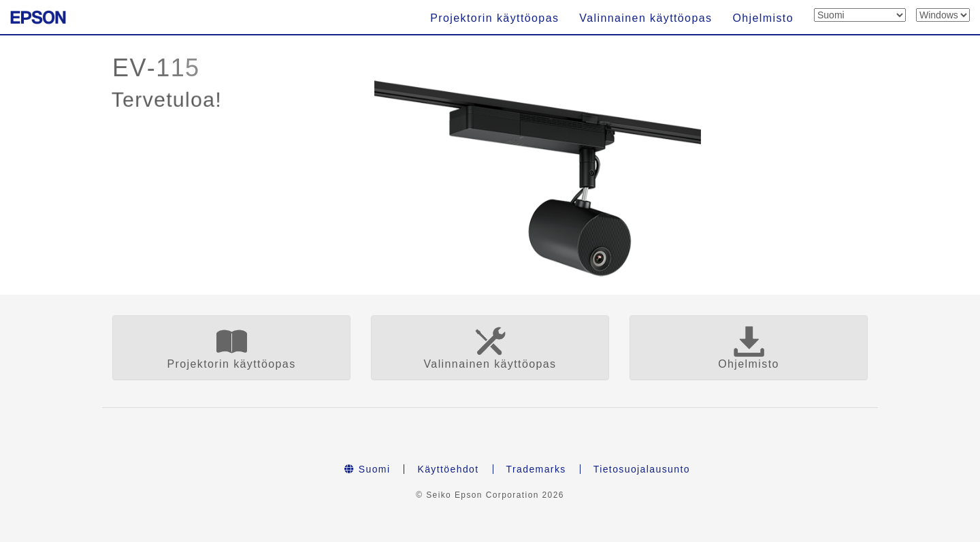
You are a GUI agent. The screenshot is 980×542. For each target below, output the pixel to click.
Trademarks (536, 469)
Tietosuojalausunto (642, 469)
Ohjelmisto (763, 18)
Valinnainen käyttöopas (646, 18)
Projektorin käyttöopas (494, 18)
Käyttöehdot (448, 469)
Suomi (367, 469)
